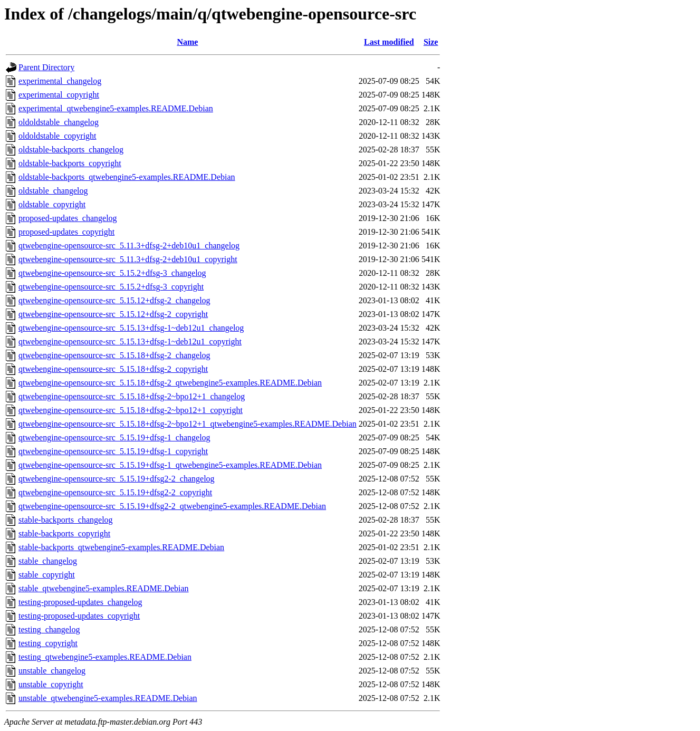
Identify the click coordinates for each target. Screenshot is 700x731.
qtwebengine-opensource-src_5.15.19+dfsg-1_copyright (113, 451)
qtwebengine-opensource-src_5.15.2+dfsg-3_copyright (111, 287)
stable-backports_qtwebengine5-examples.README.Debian (121, 547)
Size (431, 42)
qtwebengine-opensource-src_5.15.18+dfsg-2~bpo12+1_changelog (132, 396)
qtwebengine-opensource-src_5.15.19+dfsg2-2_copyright (115, 492)
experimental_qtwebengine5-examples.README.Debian (116, 108)
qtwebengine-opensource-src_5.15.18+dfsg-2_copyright (113, 369)
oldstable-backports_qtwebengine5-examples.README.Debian (127, 177)
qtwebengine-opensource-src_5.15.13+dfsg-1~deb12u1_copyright (130, 342)
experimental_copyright (59, 95)
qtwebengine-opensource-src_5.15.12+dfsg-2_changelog (114, 300)
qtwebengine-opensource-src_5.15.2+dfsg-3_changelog (112, 273)
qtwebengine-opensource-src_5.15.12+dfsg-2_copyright (113, 314)
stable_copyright (47, 575)
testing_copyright (48, 643)
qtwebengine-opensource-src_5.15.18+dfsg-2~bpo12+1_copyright (131, 410)
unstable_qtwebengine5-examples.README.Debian (108, 698)
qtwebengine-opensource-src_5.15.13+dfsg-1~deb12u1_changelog (131, 328)
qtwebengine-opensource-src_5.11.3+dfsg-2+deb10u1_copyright (128, 259)
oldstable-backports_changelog (71, 150)
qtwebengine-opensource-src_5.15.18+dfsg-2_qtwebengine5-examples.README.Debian (170, 383)
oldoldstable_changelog (59, 122)
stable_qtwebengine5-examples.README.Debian (104, 588)
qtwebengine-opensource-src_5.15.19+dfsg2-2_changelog (117, 479)
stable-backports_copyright (64, 533)
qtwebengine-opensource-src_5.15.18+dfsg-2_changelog (114, 355)
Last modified (389, 42)
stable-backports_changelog (66, 520)
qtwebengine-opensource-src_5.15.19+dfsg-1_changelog (114, 437)
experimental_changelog (60, 81)
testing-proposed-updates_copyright (79, 616)
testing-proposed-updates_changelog (80, 602)
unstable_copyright (51, 684)
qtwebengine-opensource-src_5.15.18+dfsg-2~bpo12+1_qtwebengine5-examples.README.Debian (188, 424)
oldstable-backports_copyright (70, 163)
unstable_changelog (52, 671)
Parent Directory (46, 67)
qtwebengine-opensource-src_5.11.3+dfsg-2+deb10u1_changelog (129, 246)
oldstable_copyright (52, 204)
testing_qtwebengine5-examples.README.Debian (105, 657)
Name (187, 42)
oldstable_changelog (53, 191)
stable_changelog (48, 561)
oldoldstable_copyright (57, 136)
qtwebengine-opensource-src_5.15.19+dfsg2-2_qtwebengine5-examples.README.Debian (172, 506)
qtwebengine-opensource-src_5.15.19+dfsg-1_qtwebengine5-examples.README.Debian (170, 465)
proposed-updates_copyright (66, 232)
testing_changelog (49, 629)
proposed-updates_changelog (68, 218)
